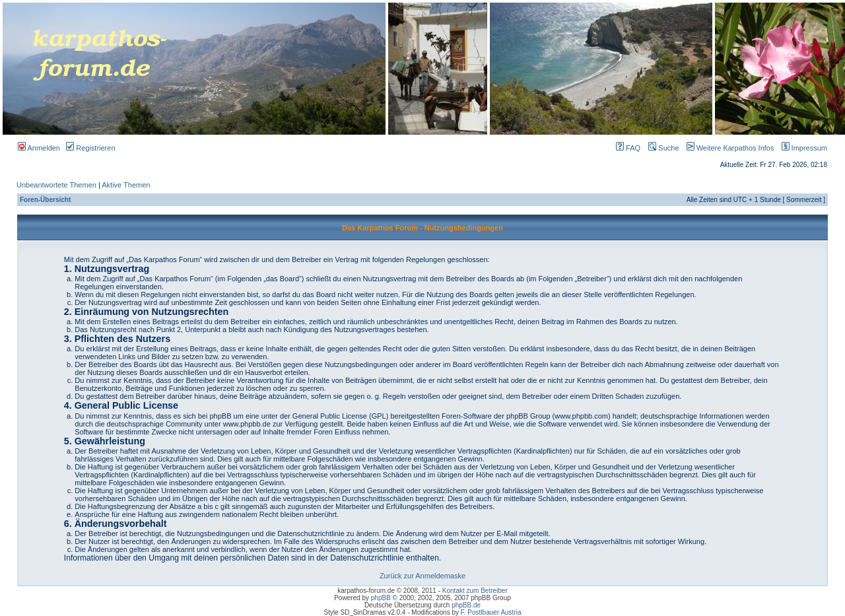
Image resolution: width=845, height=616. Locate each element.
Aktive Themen (126, 185)
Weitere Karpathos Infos (728, 148)
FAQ (628, 148)
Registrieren (90, 148)
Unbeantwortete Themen (56, 185)
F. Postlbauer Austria (491, 612)
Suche (663, 148)
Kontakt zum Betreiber (475, 591)
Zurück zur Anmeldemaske (422, 576)
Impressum (802, 148)
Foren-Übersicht (45, 200)
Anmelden (39, 148)
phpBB (381, 598)
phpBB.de (466, 605)
